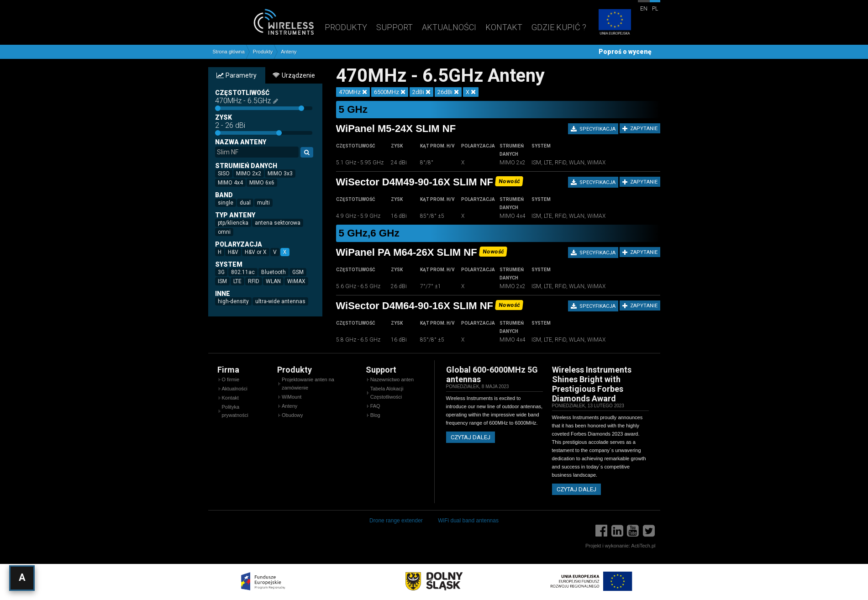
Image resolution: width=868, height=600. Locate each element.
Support (395, 27)
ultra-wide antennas (282, 301)
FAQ (375, 406)
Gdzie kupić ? (559, 27)
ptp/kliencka (234, 222)
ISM (224, 281)
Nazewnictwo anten (392, 379)
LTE (239, 281)
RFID (255, 281)
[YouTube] (633, 531)
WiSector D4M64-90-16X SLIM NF (415, 306)
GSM (299, 272)
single (227, 202)
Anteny (289, 52)
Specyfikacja (593, 129)
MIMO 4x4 (232, 182)
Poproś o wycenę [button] (625, 52)
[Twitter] (649, 531)
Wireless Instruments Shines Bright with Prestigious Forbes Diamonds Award (592, 384)
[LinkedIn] (617, 531)
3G (223, 272)
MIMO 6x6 (263, 182)
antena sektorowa (279, 222)
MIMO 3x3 (281, 173)
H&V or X (257, 252)
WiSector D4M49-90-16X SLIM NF (415, 182)
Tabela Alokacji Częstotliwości (387, 393)
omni (226, 232)
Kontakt (504, 27)
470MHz (353, 92)
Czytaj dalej (471, 437)
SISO (225, 173)
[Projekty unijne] (615, 23)
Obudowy (292, 415)
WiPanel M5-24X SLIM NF (396, 129)
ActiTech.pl (643, 546)
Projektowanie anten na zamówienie (308, 384)
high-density (235, 301)
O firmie (231, 379)
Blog (375, 415)
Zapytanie (640, 129)
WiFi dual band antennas (468, 521)
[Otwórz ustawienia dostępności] (22, 578)
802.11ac (244, 272)
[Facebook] (601, 531)
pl (655, 9)
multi (265, 202)
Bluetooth (275, 272)
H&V (234, 252)
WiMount (292, 397)
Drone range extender (396, 521)
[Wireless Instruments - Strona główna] (264, 22)
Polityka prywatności (235, 411)
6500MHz (390, 92)
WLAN (275, 281)
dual (247, 202)
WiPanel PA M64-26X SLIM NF (407, 252)
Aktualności (449, 27)
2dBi (421, 92)
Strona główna (229, 52)
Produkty (346, 27)
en (644, 9)
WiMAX (298, 281)
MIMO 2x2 (250, 173)
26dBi (448, 92)
